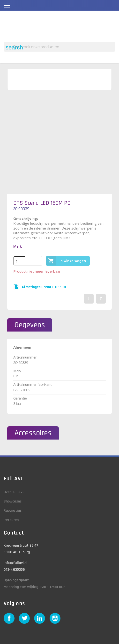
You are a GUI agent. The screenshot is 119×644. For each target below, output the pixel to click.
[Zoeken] (59, 47)
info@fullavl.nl (15, 563)
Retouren (11, 520)
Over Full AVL (14, 492)
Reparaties (13, 511)
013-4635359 (14, 570)
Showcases (13, 501)
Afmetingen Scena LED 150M (44, 287)
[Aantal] (19, 262)
